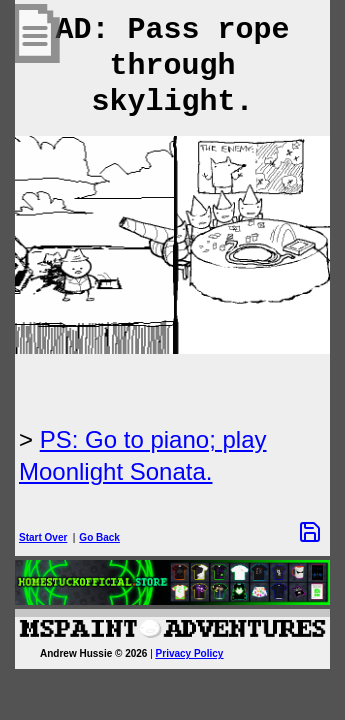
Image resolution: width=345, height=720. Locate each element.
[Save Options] (310, 532)
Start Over (43, 537)
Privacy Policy (190, 653)
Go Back (99, 537)
